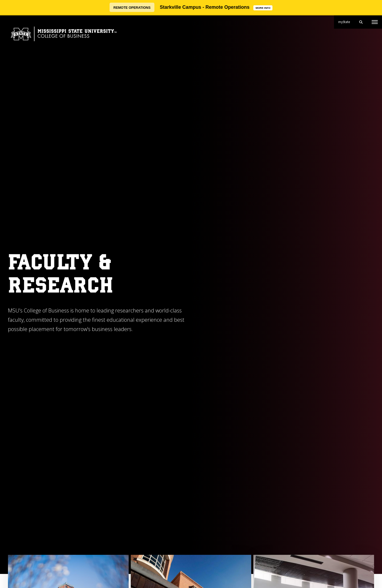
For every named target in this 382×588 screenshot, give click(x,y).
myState (346, 20)
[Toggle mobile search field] (361, 22)
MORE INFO (264, 7)
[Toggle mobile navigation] (375, 22)
